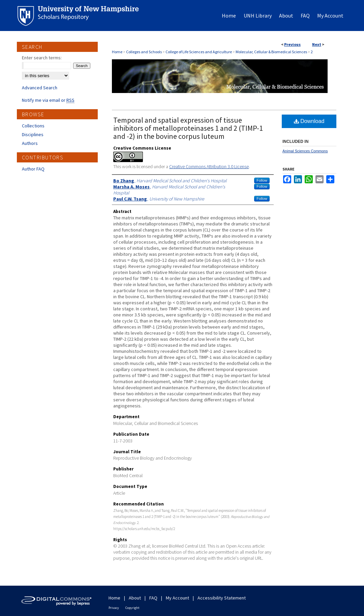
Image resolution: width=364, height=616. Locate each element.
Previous (292, 44)
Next (317, 44)
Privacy (114, 608)
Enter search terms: (42, 58)
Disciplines (33, 134)
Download (309, 121)
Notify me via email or (48, 100)
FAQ (153, 598)
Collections (33, 126)
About (135, 598)
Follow (262, 180)
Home (117, 52)
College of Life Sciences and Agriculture (199, 52)
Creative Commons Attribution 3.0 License (209, 166)
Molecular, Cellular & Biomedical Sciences (271, 52)
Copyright (132, 608)
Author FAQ (33, 169)
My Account (177, 598)
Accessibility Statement (222, 598)
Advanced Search (40, 88)
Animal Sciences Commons (305, 151)
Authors (30, 143)
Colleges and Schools (144, 52)
